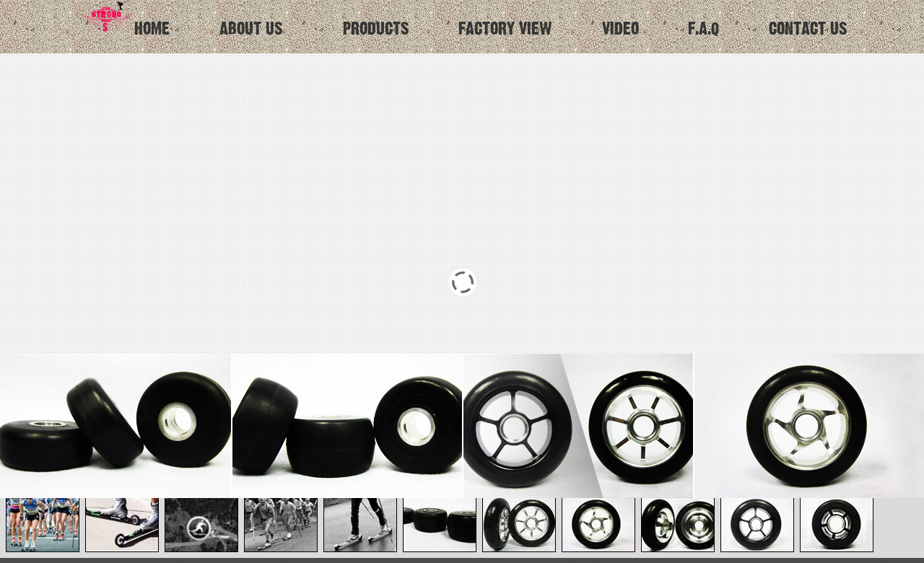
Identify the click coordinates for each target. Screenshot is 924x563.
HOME (123, 19)
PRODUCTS (376, 29)
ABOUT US (251, 29)
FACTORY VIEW (505, 29)
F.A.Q (703, 29)
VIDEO (620, 29)
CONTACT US (808, 29)
